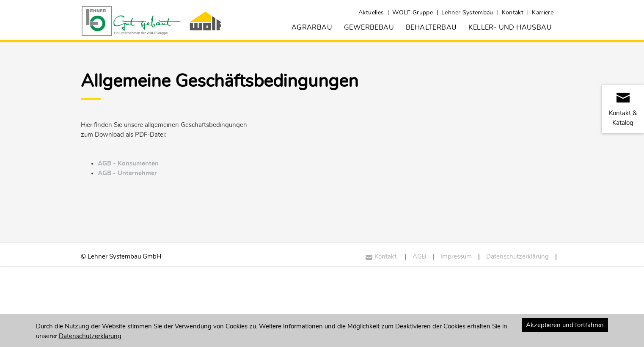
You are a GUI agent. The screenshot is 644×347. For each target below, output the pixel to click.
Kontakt (513, 13)
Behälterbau (431, 28)
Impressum (456, 257)
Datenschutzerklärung (517, 257)
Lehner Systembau (467, 13)
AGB (419, 257)
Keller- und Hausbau (510, 28)
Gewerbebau (369, 28)
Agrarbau (312, 28)
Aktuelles (371, 13)
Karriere (543, 13)
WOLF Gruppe (413, 13)
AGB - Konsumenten (128, 164)
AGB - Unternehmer (127, 173)
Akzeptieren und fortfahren (565, 325)
